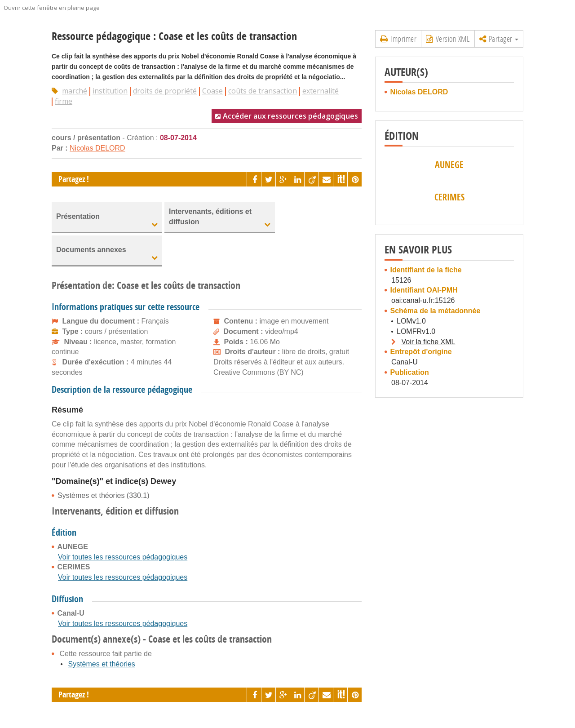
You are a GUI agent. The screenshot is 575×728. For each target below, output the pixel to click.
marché (75, 91)
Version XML (448, 39)
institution (110, 91)
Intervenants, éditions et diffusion (210, 217)
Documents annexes (91, 250)
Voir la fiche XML (428, 342)
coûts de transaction (263, 91)
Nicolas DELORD (97, 148)
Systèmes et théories (101, 664)
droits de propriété (165, 91)
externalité (321, 91)
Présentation (78, 216)
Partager (499, 39)
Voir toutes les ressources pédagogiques (123, 557)
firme (64, 101)
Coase (212, 91)
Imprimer (398, 39)
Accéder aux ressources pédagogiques (290, 116)
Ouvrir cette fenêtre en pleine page (52, 8)
